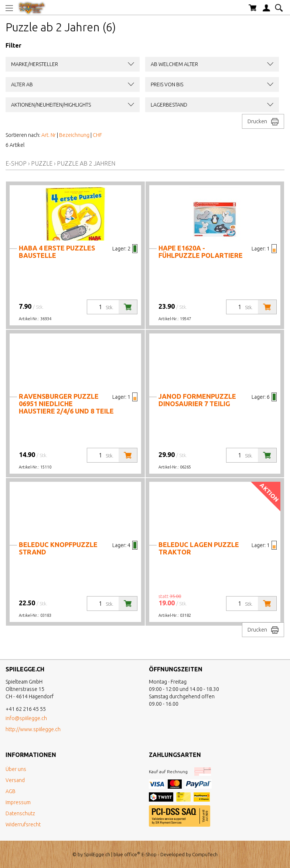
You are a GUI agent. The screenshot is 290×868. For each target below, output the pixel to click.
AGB (11, 791)
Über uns (16, 769)
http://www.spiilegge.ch (33, 729)
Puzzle (42, 163)
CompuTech (205, 854)
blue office (127, 854)
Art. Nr (49, 135)
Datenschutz (20, 813)
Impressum (18, 802)
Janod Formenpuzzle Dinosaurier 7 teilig (197, 400)
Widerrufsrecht (23, 824)
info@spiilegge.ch (26, 718)
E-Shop (16, 163)
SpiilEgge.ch (97, 854)
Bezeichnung (74, 135)
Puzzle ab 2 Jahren (86, 163)
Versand (15, 780)
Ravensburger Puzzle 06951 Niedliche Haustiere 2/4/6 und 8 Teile (66, 404)
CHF (97, 135)
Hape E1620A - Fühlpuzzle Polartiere (201, 252)
